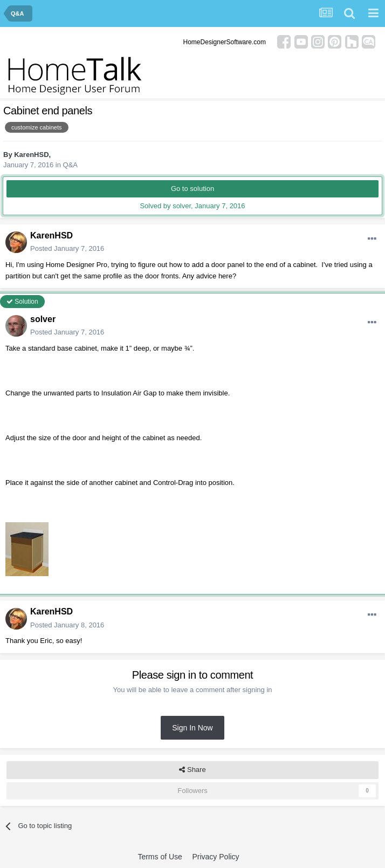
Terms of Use (160, 857)
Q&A (70, 165)
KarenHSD (31, 155)
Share (192, 770)
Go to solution (192, 189)
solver (43, 319)
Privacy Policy (215, 857)
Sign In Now (192, 728)
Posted (67, 248)
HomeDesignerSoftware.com (225, 42)
